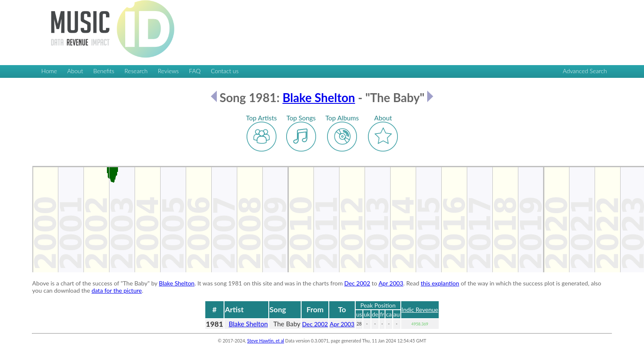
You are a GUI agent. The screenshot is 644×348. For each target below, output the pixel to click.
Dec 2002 (357, 283)
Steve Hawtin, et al (265, 341)
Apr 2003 (391, 283)
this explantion (440, 283)
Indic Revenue (420, 309)
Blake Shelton (319, 97)
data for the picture (117, 290)
